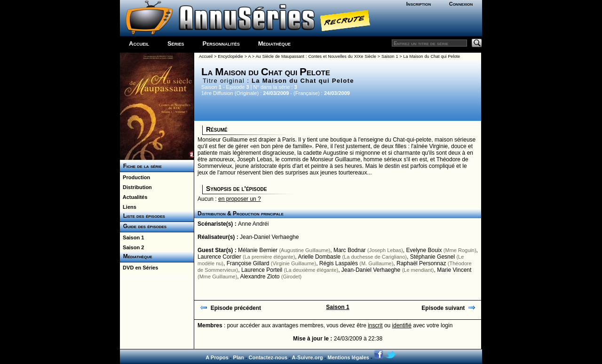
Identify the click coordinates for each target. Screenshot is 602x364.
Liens (128, 207)
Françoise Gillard (248, 263)
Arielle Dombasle (319, 257)
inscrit (375, 325)
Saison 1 (132, 237)
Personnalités (221, 44)
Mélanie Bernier (258, 250)
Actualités (134, 197)
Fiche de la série (141, 166)
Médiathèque (274, 44)
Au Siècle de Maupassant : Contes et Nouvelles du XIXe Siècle (316, 56)
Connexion (461, 4)
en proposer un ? (240, 199)
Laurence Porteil (262, 270)
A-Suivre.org (307, 357)
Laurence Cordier (219, 257)
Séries (176, 44)
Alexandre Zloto (260, 277)
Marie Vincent (454, 270)
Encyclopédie (230, 56)
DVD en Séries (139, 268)
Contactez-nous (268, 357)
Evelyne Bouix (424, 250)
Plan (239, 357)
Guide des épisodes (143, 226)
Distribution (136, 187)
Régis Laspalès (339, 263)
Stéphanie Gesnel (432, 257)
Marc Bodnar (350, 250)
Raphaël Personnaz (421, 263)
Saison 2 (132, 247)
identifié (402, 325)
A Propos (217, 357)
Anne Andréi (253, 224)
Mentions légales (348, 357)
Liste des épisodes (143, 216)
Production (135, 177)
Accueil (139, 44)
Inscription (419, 4)
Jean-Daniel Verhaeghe (269, 237)
